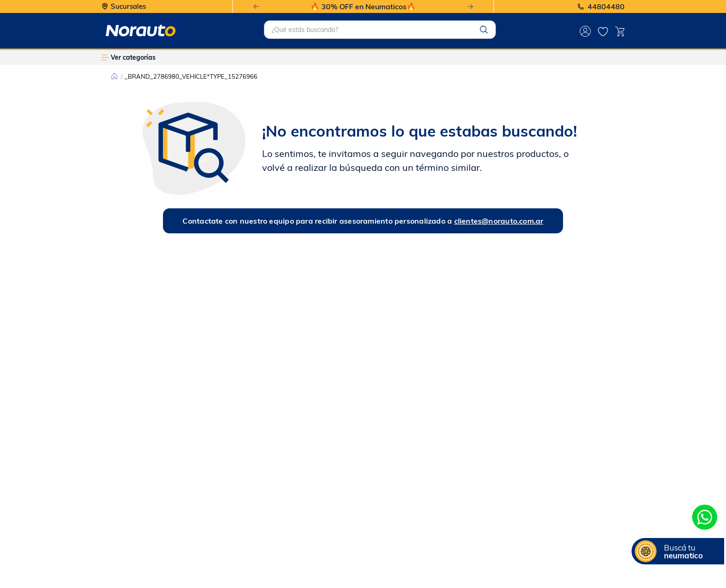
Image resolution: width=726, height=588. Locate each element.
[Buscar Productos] (484, 30)
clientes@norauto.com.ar (499, 221)
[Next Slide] (470, 7)
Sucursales (128, 7)
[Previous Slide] (256, 7)
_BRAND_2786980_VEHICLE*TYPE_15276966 (191, 76)
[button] (678, 551)
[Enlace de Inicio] (114, 76)
